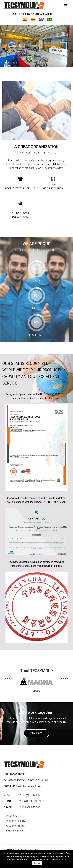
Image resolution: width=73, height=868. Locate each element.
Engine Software (29, 849)
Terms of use (14, 831)
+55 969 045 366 (29, 807)
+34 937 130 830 (29, 795)
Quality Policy (16, 826)
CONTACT (37, 733)
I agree (37, 863)
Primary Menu (66, 7)
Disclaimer (13, 816)
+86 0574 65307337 (31, 801)
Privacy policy (16, 821)
